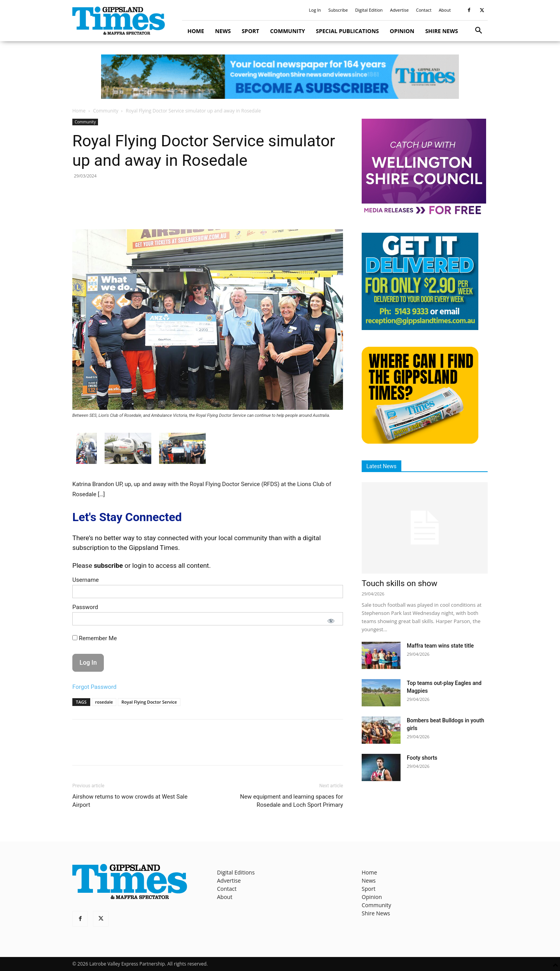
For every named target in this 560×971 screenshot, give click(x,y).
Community (287, 31)
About (445, 10)
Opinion (402, 31)
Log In (315, 10)
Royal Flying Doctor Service (149, 702)
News (223, 31)
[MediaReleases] (424, 214)
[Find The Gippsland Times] (420, 442)
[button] (478, 31)
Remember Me (94, 638)
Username (86, 580)
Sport (250, 31)
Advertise (399, 10)
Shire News (441, 31)
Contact (424, 10)
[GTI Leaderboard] (280, 77)
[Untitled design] (420, 328)
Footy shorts (422, 758)
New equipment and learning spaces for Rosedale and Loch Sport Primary (291, 801)
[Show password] (331, 621)
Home (196, 31)
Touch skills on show (400, 583)
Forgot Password (94, 687)
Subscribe (338, 10)
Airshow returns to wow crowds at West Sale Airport (130, 801)
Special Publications (347, 31)
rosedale (104, 702)
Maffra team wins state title (440, 646)
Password (85, 607)
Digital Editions (236, 872)
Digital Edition (369, 10)
